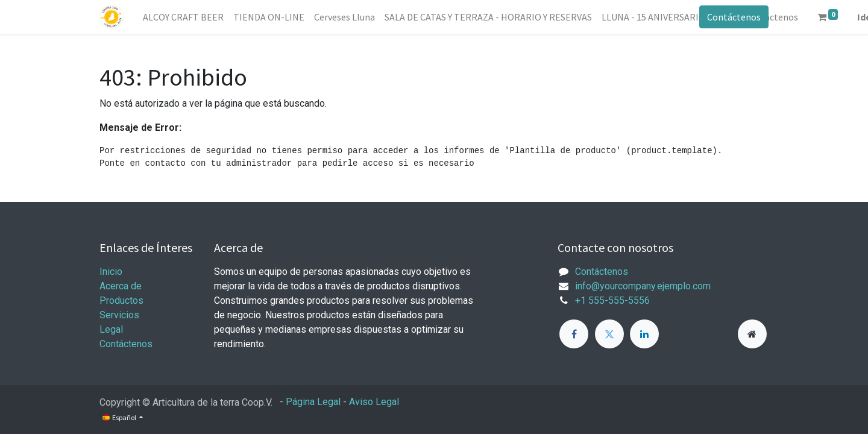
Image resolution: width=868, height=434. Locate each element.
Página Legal (313, 402)
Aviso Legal (374, 402)
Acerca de (121, 286)
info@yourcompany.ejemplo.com (643, 286)
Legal (111, 329)
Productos (121, 300)
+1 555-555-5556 (612, 300)
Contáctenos (734, 17)
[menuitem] (183, 17)
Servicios (119, 315)
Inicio (111, 272)
